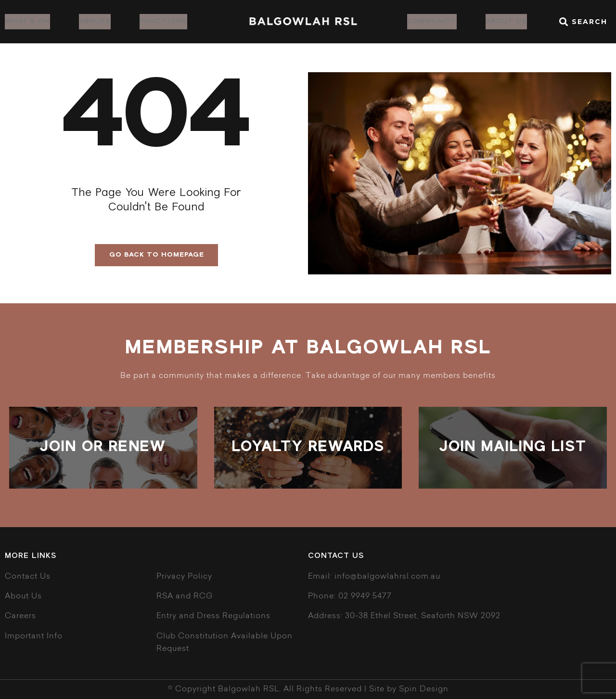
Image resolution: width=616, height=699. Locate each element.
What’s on (27, 21)
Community (432, 21)
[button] (582, 22)
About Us (506, 21)
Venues (95, 21)
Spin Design (424, 689)
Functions (163, 21)
